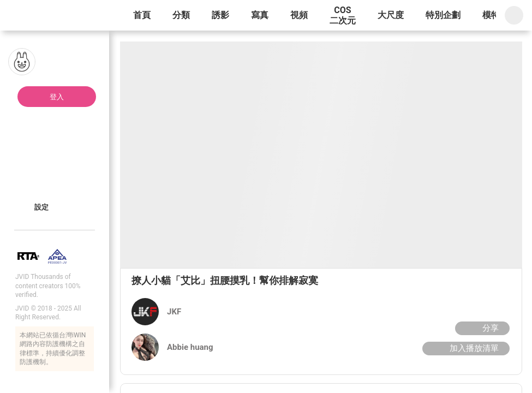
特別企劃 (443, 15)
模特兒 (495, 15)
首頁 (142, 15)
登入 (57, 97)
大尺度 (391, 15)
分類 (181, 15)
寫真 (260, 15)
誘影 (220, 15)
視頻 (299, 15)
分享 (481, 328)
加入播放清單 (465, 348)
